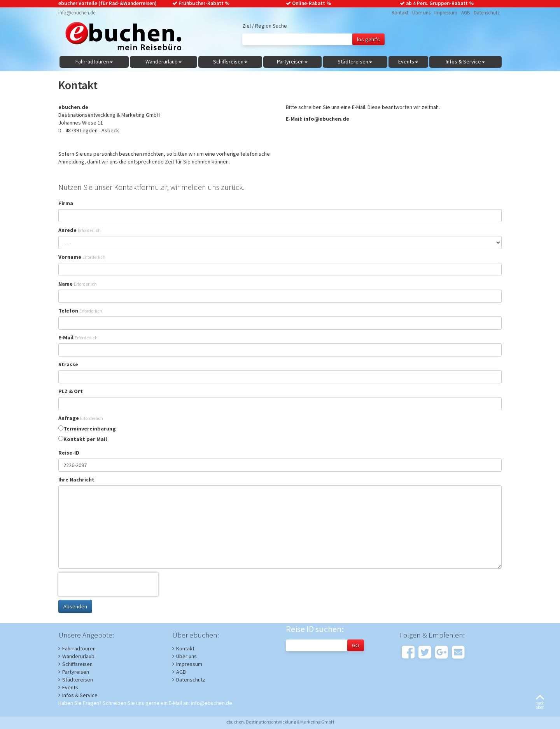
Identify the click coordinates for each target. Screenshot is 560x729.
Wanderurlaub (78, 656)
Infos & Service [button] (465, 61)
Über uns (421, 13)
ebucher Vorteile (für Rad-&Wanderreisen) (108, 3)
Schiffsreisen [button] (230, 61)
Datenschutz (487, 13)
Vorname (82, 257)
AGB (465, 13)
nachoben (540, 702)
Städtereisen (78, 680)
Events (70, 687)
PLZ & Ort (71, 391)
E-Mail (78, 337)
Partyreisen (76, 672)
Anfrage (81, 418)
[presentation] (108, 584)
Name (78, 284)
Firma (66, 203)
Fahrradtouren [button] (94, 61)
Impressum (446, 13)
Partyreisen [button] (292, 61)
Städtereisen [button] (355, 61)
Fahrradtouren (79, 648)
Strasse (68, 364)
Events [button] (408, 61)
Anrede (80, 230)
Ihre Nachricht (76, 480)
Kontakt (400, 13)
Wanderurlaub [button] (164, 61)
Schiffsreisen (77, 664)
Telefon (80, 311)
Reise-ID (69, 453)
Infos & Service (80, 695)
